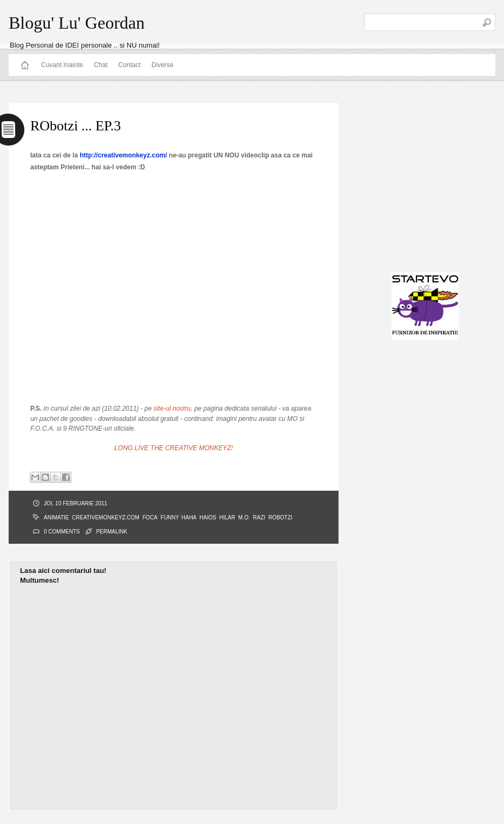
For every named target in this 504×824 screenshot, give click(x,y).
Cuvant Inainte (62, 65)
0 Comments (62, 532)
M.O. (244, 518)
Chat (100, 65)
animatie (56, 518)
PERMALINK (112, 532)
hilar (227, 518)
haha (189, 518)
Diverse (163, 65)
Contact (130, 65)
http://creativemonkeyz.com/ (123, 155)
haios (208, 518)
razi (259, 518)
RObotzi (280, 518)
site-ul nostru (172, 408)
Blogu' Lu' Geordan (77, 23)
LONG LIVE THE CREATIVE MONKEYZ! (173, 448)
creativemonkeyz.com (106, 518)
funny (170, 518)
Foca (150, 518)
